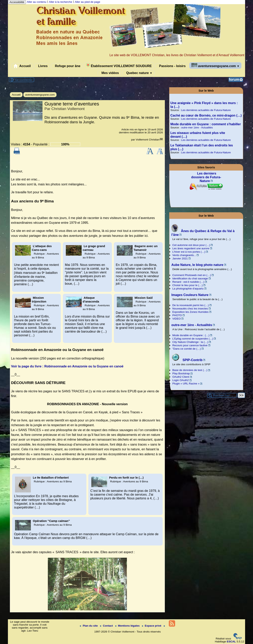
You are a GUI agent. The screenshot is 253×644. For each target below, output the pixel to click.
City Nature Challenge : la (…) (190, 342)
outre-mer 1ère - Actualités (197, 128)
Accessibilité (17, 2)
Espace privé (152, 626)
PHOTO (177, 315)
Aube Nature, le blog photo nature (197, 265)
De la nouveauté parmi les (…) (191, 305)
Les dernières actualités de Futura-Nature (206, 110)
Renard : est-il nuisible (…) (188, 282)
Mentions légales (128, 626)
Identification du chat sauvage (190, 278)
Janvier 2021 (180, 258)
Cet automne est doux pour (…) (191, 245)
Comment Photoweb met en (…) (192, 275)
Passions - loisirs (171, 66)
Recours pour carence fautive (190, 345)
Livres (42, 66)
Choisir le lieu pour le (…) (187, 285)
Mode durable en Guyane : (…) (191, 335)
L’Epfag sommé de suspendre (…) (193, 339)
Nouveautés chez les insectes (190, 309)
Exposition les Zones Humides (190, 312)
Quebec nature (138, 73)
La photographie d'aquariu (188, 289)
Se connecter (24, 80)
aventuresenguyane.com (215, 65)
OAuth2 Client (181, 377)
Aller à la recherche (61, 2)
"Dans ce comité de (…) (187, 349)
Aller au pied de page (87, 2)
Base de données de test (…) (190, 370)
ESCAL (231, 642)
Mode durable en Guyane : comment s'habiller (206, 124)
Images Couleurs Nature (190, 295)
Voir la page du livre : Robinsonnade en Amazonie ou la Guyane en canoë (67, 366)
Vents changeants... (184, 255)
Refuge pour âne (67, 66)
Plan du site (89, 626)
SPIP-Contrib (187, 360)
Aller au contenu (37, 2)
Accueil (22, 66)
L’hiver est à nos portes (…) (189, 252)
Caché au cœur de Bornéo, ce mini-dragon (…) (206, 115)
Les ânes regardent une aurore (191, 248)
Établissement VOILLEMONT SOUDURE (119, 65)
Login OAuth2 (181, 380)
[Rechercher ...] (222, 395)
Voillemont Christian (148, 140)
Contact (107, 626)
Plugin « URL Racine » (186, 384)
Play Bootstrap (181, 373)
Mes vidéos (109, 73)
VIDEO (177, 319)
